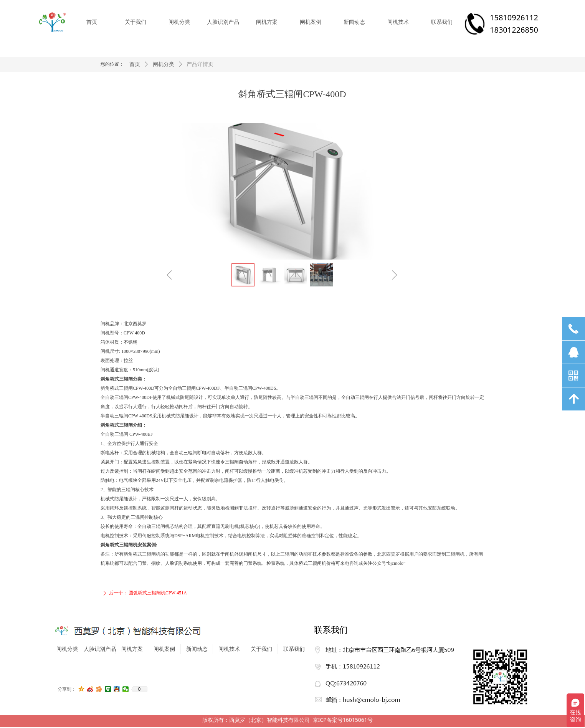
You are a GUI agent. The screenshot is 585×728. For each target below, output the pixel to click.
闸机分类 (164, 64)
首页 (135, 64)
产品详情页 (200, 64)
